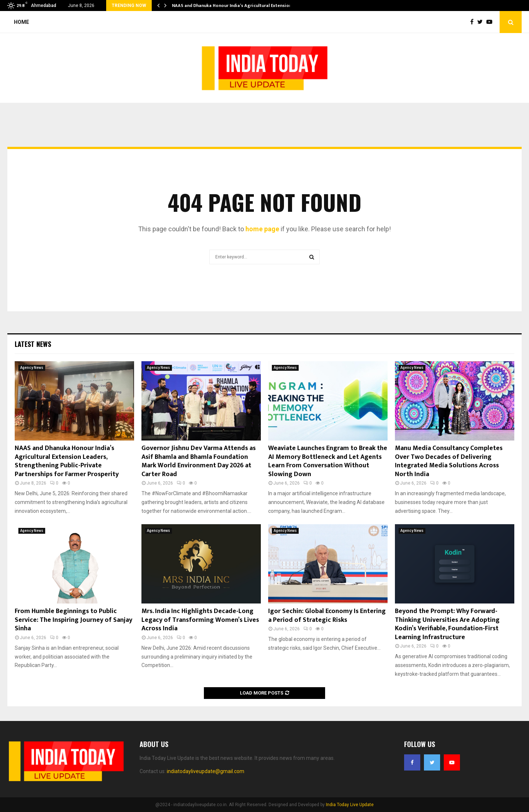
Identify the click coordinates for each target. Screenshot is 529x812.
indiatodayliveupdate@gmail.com (206, 771)
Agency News (32, 368)
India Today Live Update (350, 805)
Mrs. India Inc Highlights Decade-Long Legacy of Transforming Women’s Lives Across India (200, 620)
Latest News (33, 344)
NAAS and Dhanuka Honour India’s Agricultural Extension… (234, 6)
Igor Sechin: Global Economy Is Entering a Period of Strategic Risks (327, 615)
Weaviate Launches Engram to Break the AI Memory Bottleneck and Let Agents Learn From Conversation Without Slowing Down (328, 461)
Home (21, 22)
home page (262, 229)
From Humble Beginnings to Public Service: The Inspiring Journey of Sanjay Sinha (73, 620)
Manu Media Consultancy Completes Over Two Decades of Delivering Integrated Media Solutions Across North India (449, 461)
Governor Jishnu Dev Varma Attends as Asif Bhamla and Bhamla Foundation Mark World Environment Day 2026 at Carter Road (199, 461)
